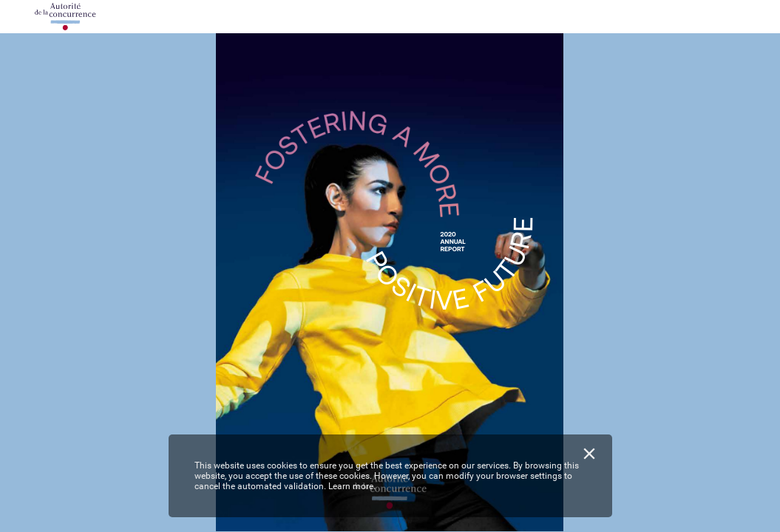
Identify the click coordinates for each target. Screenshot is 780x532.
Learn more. (352, 486)
